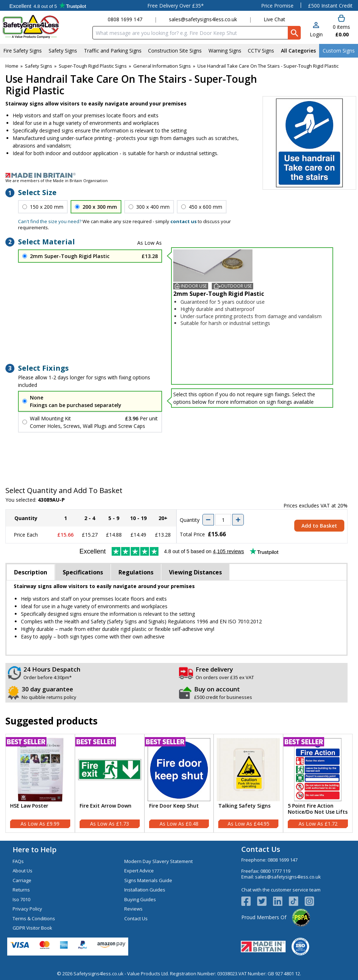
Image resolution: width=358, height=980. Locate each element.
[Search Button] (294, 33)
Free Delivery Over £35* (176, 6)
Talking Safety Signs (244, 806)
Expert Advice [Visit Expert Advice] (139, 871)
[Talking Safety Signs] (248, 783)
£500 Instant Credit (330, 6)
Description (31, 572)
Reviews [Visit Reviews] (133, 909)
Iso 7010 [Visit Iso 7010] (21, 899)
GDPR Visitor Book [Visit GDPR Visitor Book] (32, 928)
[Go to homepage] (45, 26)
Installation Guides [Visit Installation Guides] (145, 890)
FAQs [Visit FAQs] (18, 861)
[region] (40, 770)
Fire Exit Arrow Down (106, 806)
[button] (316, 30)
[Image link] (179, 175)
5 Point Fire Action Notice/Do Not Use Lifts (318, 809)
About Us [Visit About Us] (23, 871)
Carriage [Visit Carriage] (22, 880)
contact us (184, 221)
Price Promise (277, 6)
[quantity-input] (223, 520)
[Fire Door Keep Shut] (179, 783)
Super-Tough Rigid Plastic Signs (93, 66)
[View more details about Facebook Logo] (249, 901)
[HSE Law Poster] (40, 783)
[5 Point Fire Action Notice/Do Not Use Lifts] (318, 783)
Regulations (136, 572)
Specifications (83, 572)
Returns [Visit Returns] (21, 890)
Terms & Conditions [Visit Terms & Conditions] (34, 918)
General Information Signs (162, 66)
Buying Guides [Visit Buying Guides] (140, 899)
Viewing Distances (195, 572)
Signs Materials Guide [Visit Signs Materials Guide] (148, 880)
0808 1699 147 (125, 19)
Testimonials (48, 5)
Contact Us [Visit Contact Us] (136, 918)
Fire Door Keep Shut (174, 806)
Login (316, 34)
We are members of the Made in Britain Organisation (57, 180)
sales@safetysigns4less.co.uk (203, 19)
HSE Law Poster (29, 806)
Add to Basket (319, 526)
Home (12, 66)
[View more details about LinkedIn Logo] (281, 901)
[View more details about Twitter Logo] (265, 901)
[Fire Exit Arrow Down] (110, 783)
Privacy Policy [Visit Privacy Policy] (27, 909)
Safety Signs (39, 66)
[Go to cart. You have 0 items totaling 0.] (341, 26)
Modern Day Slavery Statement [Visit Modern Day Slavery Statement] (158, 861)
